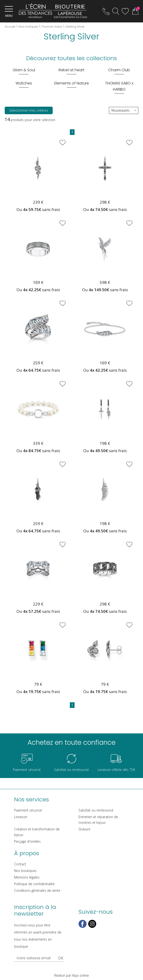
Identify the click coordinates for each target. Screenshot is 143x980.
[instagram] (92, 927)
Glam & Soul (24, 70)
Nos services (32, 799)
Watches (24, 83)
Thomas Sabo (52, 27)
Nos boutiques (25, 871)
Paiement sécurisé (28, 810)
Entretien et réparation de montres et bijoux (98, 820)
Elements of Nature (72, 83)
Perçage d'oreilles (27, 841)
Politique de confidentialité (34, 884)
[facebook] (83, 927)
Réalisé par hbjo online (72, 975)
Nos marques (28, 27)
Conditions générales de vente (37, 890)
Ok (61, 958)
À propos (27, 853)
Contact (20, 864)
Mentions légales (27, 877)
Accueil (10, 27)
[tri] (124, 111)
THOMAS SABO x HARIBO (119, 86)
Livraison (21, 817)
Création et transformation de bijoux (37, 832)
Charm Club (119, 70)
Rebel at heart (71, 70)
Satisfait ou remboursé (96, 810)
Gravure (84, 829)
